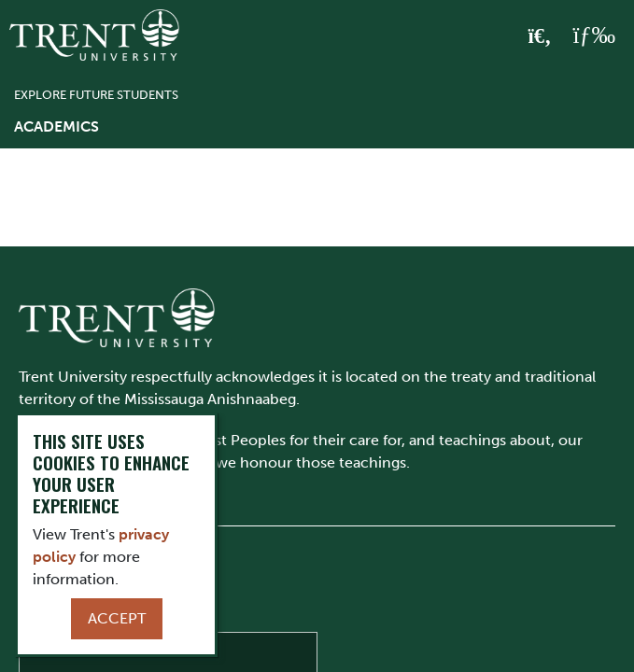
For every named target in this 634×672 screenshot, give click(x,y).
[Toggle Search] (540, 36)
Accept (117, 618)
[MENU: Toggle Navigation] (594, 35)
